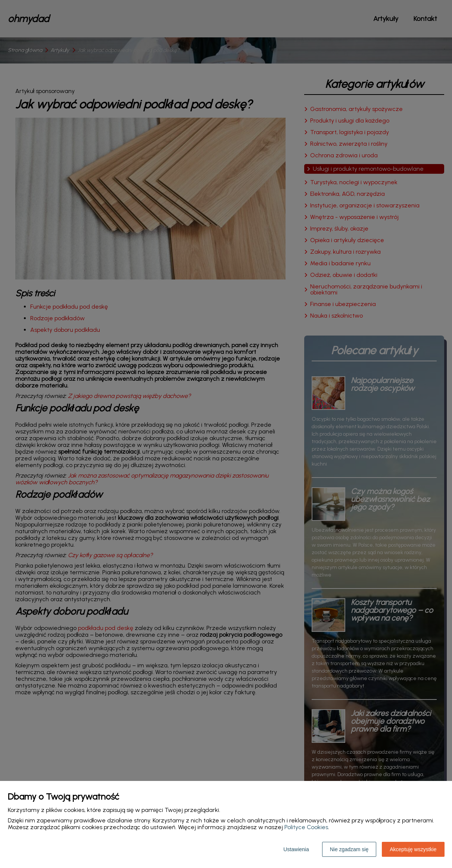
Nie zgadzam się (349, 849)
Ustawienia (296, 849)
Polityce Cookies (306, 827)
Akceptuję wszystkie (413, 849)
